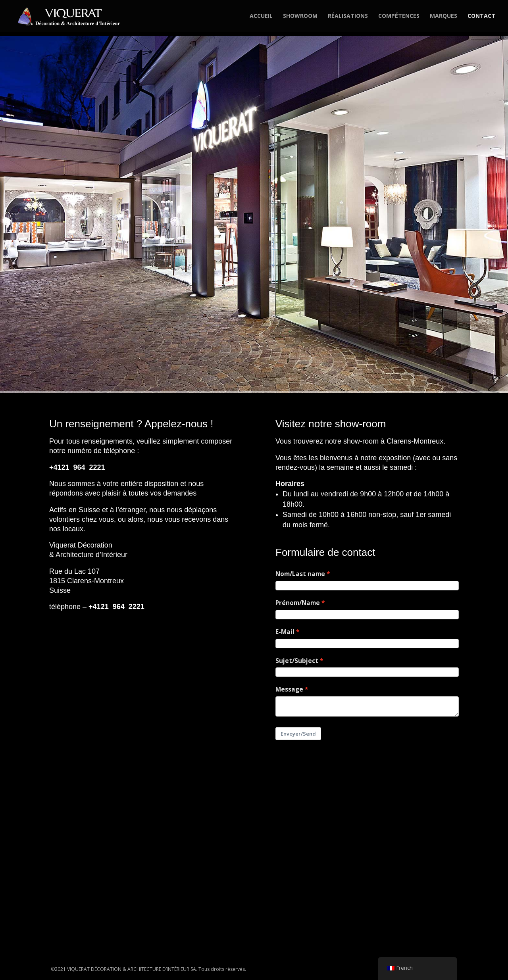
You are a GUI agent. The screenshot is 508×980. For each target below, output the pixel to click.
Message (289, 689)
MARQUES (444, 16)
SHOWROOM (300, 16)
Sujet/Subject (297, 661)
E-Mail (285, 632)
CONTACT (481, 16)
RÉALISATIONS (348, 16)
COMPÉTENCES (399, 16)
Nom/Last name (300, 574)
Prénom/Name (298, 603)
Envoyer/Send (298, 734)
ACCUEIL (261, 16)
